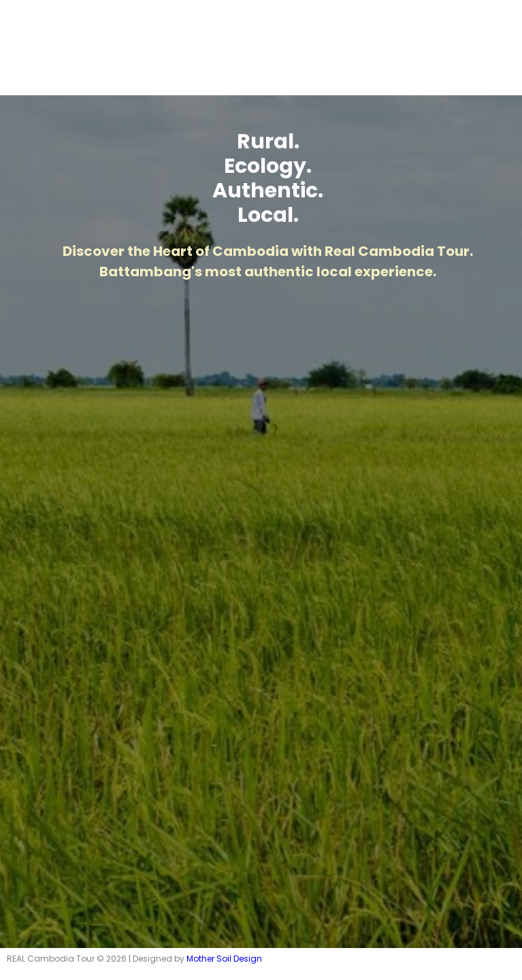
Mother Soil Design (224, 959)
